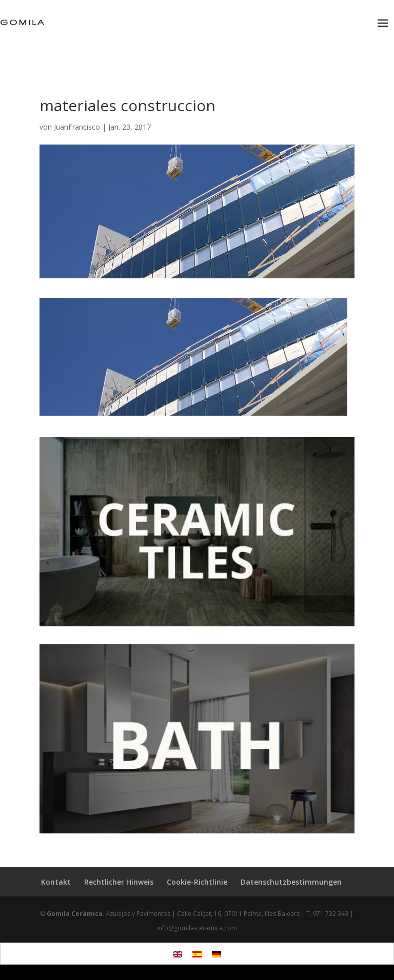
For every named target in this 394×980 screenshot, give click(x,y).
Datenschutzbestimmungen (291, 882)
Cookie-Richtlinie (197, 882)
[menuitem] (178, 954)
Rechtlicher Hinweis (119, 882)
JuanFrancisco (77, 127)
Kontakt (56, 882)
